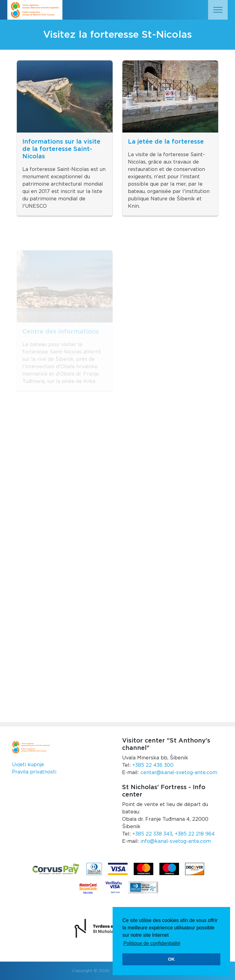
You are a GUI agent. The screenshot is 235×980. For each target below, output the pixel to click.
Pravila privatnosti (34, 772)
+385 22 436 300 (153, 765)
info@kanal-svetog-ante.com (176, 841)
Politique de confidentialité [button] (152, 943)
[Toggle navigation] (218, 10)
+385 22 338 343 (152, 834)
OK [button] (171, 959)
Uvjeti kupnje (28, 765)
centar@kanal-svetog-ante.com (179, 773)
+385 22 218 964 (195, 834)
